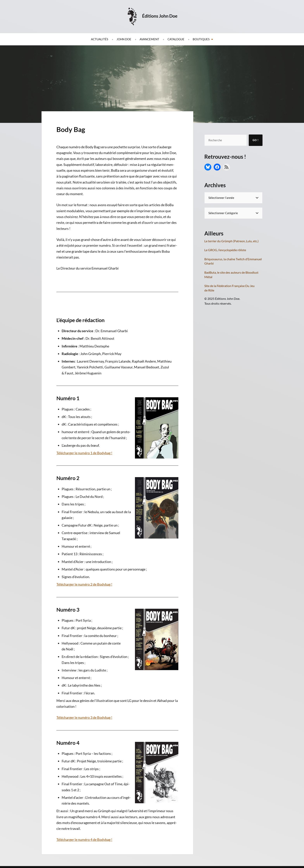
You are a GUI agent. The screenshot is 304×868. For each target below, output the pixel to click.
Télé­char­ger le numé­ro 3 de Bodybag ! (84, 717)
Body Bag (74, 129)
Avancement (149, 39)
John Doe (124, 39)
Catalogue (176, 39)
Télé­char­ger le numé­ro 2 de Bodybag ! (84, 584)
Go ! (256, 140)
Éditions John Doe (161, 16)
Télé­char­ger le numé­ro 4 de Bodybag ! (84, 840)
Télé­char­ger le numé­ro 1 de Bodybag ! (84, 453)
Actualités (100, 39)
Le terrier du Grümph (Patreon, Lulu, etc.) (231, 241)
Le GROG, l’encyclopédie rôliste (225, 250)
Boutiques (201, 39)
